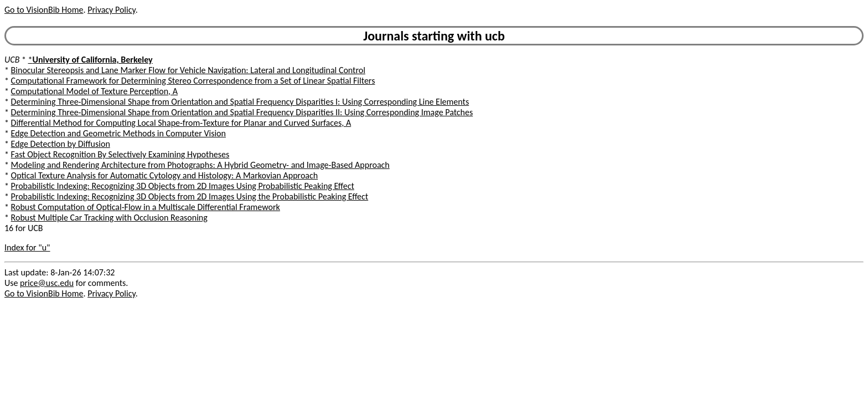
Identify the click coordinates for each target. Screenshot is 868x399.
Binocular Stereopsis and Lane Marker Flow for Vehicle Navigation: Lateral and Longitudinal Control (188, 70)
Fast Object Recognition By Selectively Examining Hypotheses (120, 154)
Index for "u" (27, 247)
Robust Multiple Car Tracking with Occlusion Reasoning (109, 218)
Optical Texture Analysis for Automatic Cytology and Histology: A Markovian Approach (165, 175)
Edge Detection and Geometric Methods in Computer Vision (118, 133)
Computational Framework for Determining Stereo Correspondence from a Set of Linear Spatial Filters (193, 81)
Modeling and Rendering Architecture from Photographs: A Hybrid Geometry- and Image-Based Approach (200, 165)
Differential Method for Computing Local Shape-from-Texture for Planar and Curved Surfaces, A (181, 123)
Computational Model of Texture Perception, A (94, 91)
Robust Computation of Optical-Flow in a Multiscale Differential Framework (146, 207)
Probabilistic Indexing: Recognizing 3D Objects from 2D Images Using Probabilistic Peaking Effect (183, 186)
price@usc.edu (47, 283)
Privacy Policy (111, 10)
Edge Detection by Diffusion (61, 144)
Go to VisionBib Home (44, 10)
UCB (12, 60)
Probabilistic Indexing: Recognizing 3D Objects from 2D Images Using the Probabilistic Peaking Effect (190, 196)
